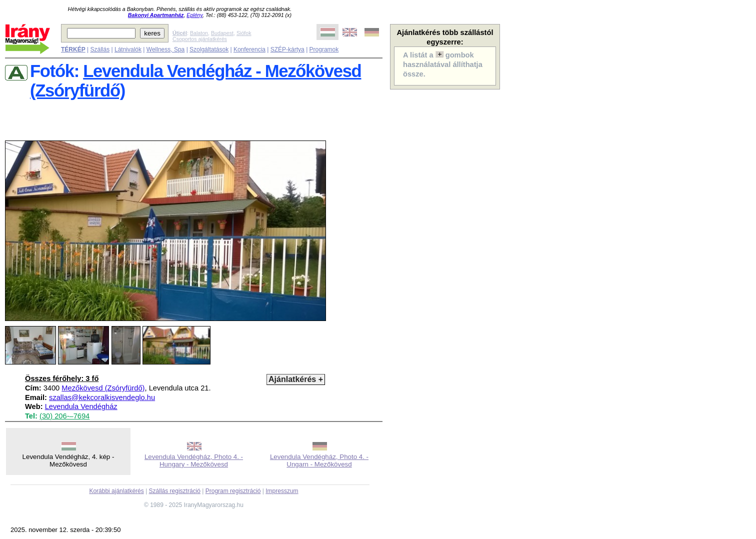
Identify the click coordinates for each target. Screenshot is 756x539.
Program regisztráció (233, 491)
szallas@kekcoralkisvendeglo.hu (102, 397)
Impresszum (282, 491)
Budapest (222, 33)
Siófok (244, 33)
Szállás (100, 49)
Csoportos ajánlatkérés (200, 39)
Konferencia (249, 49)
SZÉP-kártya (287, 49)
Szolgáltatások (209, 49)
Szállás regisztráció (175, 491)
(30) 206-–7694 (64, 416)
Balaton (199, 33)
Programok (324, 49)
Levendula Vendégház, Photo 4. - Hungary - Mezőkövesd (194, 460)
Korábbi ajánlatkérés (116, 491)
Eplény (194, 15)
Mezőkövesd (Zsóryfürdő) (103, 388)
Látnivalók (128, 49)
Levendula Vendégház (81, 406)
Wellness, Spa (165, 49)
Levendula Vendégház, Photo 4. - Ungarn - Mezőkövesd (319, 460)
